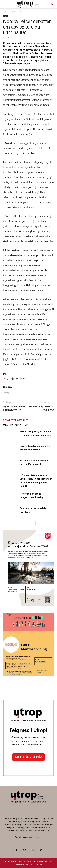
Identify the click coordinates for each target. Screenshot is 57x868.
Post (7, 379)
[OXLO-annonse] (28, 675)
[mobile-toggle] (5, 4)
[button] (53, 4)
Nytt (22, 11)
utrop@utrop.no (35, 837)
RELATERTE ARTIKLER (16, 420)
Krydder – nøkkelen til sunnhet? (41, 408)
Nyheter (14, 11)
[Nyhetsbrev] (28, 775)
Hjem (5, 11)
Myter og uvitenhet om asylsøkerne (14, 408)
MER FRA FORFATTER (15, 425)
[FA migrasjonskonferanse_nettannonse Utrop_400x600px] (28, 605)
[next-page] (34, 523)
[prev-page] (29, 523)
